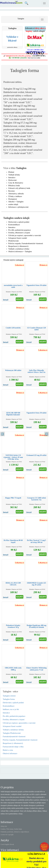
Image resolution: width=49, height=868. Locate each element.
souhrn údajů (13, 204)
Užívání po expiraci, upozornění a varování (25, 235)
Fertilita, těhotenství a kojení (19, 233)
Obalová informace (10, 753)
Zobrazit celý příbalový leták (19, 188)
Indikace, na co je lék (11, 709)
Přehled (11, 172)
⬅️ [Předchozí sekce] (2, 434)
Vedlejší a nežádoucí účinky (19, 249)
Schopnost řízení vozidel (18, 238)
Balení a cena (8, 750)
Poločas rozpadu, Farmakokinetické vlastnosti (26, 243)
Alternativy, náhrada (16, 194)
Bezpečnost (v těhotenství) (18, 246)
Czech (3, 844)
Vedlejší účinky (14, 175)
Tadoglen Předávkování (12, 733)
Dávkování (12, 180)
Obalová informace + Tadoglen (20, 251)
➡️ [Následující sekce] (47, 434)
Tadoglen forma (9, 699)
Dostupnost (13, 199)
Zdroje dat (4, 826)
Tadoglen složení (9, 696)
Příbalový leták (14, 186)
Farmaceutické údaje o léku (13, 747)
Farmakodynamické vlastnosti (14, 736)
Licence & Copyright (7, 835)
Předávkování (13, 241)
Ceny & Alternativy (16, 183)
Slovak (12, 844)
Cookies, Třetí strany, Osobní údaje (11, 829)
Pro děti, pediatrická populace (20, 230)
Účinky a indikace (15, 196)
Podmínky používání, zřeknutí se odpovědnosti (15, 832)
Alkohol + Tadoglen (16, 202)
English (7, 844)
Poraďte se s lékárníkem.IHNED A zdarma (44, 847)
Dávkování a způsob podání (19, 222)
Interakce (12, 177)
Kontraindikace (14, 225)
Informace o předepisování (18, 207)
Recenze (11, 191)
